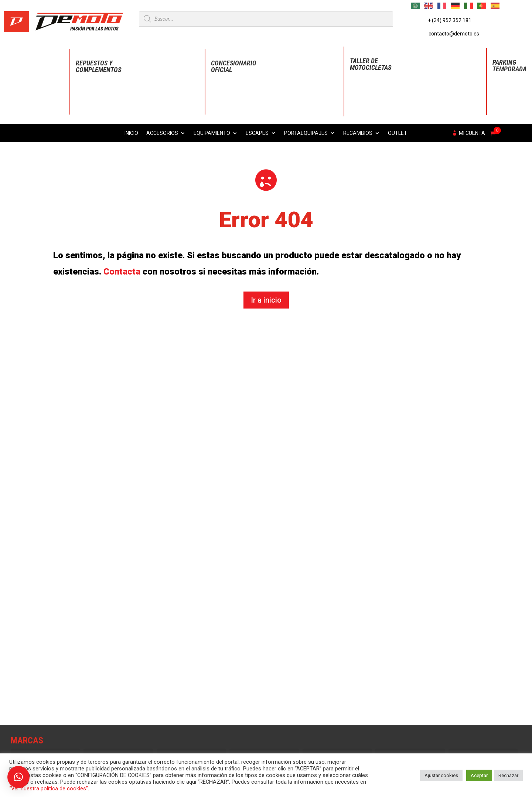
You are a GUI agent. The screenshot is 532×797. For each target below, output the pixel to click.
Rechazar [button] (508, 775)
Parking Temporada (509, 66)
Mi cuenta (472, 133)
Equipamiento (212, 133)
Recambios (358, 133)
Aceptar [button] (479, 775)
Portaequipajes (306, 133)
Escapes (257, 133)
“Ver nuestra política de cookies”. (49, 789)
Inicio (131, 133)
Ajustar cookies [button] (441, 775)
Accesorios (162, 133)
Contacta (122, 272)
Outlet (398, 133)
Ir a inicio (266, 300)
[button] (18, 777)
